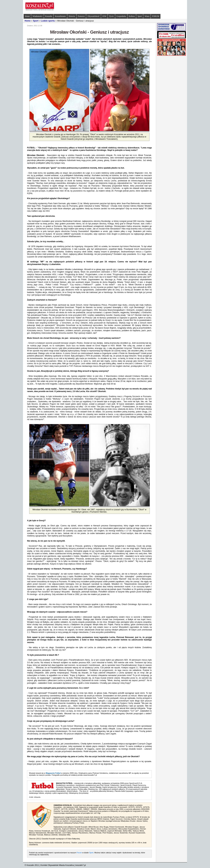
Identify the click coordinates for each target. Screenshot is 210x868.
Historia (72, 16)
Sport (140, 16)
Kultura (132, 16)
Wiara (147, 16)
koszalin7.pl (81, 865)
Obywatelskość (93, 16)
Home (27, 16)
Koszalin (49, 16)
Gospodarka (121, 16)
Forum (79, 853)
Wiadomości (37, 16)
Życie (111, 16)
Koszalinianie (60, 16)
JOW (104, 16)
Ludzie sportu (48, 21)
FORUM (156, 16)
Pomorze (81, 16)
